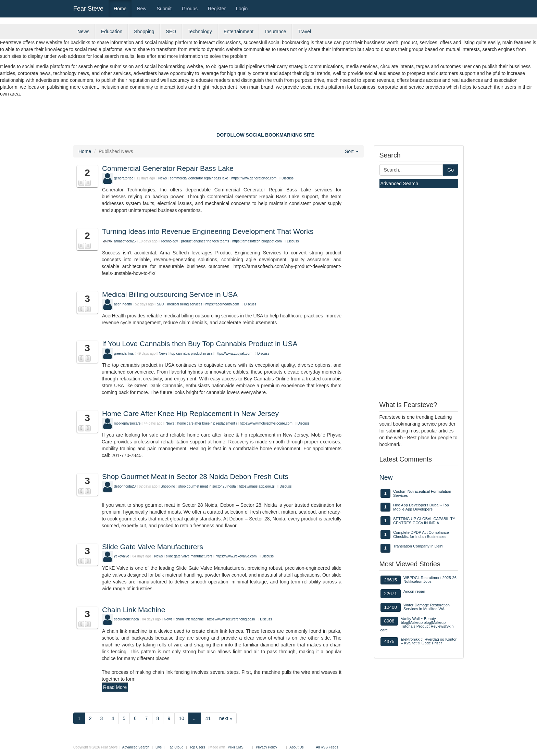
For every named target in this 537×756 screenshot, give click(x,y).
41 (208, 718)
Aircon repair (414, 591)
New (141, 9)
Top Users (197, 747)
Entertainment (239, 32)
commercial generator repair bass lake (199, 178)
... (195, 718)
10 (182, 718)
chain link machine (190, 619)
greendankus (124, 354)
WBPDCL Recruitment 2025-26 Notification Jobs (430, 579)
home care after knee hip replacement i (207, 423)
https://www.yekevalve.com (236, 556)
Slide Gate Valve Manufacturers (153, 547)
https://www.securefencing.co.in (231, 619)
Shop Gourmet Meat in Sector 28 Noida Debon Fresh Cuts (195, 476)
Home (120, 9)
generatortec (124, 178)
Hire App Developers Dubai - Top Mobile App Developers (421, 507)
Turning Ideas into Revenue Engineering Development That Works (208, 231)
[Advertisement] (268, 116)
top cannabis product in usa (191, 354)
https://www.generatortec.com (254, 178)
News (83, 32)
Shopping (144, 32)
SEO (171, 32)
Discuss (288, 178)
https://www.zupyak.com (234, 354)
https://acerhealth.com (222, 304)
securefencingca (127, 619)
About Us (296, 747)
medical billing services (185, 304)
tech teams (221, 241)
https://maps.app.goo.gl (257, 486)
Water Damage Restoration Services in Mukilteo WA (427, 607)
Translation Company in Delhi (418, 546)
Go (451, 170)
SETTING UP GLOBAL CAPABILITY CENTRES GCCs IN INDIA (424, 521)
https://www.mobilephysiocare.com (266, 423)
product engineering (196, 241)
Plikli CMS (236, 747)
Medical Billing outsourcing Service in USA (170, 294)
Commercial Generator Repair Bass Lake (168, 168)
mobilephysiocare (127, 423)
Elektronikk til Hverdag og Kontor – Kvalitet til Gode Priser (429, 641)
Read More (115, 687)
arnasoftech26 (125, 241)
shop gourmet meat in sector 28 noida (207, 486)
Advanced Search (399, 184)
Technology (200, 32)
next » (226, 718)
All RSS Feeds (327, 747)
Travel (304, 32)
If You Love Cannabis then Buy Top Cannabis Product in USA (200, 344)
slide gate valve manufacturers (189, 556)
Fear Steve (88, 9)
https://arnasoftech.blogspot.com (257, 241)
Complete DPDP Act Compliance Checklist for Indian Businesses (421, 534)
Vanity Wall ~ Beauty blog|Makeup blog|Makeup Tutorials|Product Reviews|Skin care (417, 625)
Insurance (276, 32)
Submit (164, 9)
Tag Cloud (176, 747)
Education (112, 32)
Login (242, 9)
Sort (352, 151)
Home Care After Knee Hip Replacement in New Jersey (190, 413)
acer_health (123, 304)
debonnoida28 (125, 486)
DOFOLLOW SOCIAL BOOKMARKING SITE (265, 135)
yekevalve (122, 556)
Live (159, 747)
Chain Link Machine (134, 610)
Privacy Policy (266, 747)
